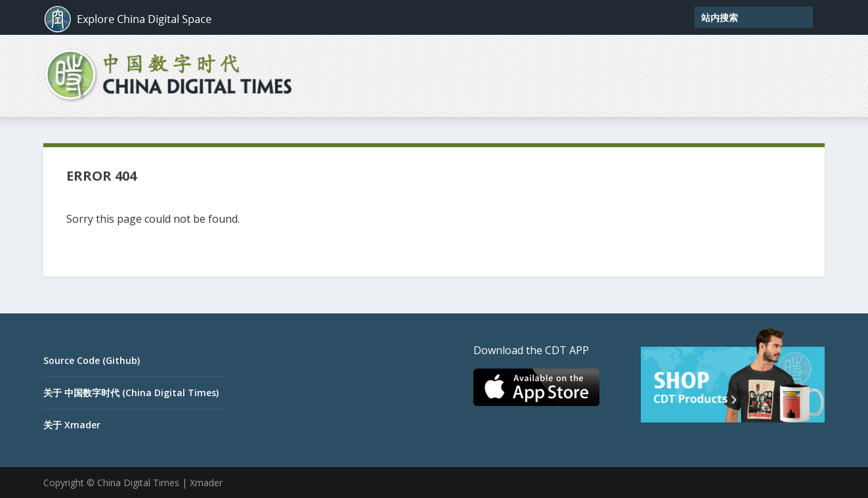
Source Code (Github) (92, 360)
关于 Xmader (72, 425)
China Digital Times (138, 483)
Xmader (206, 483)
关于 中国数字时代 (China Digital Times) (131, 393)
